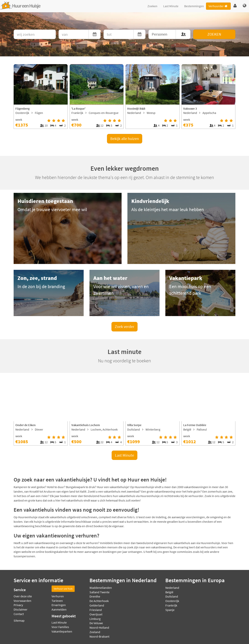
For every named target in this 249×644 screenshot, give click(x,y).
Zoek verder (124, 326)
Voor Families (60, 627)
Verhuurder (218, 6)
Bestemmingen (194, 6)
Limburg (95, 619)
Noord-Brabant (99, 636)
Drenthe (95, 596)
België (169, 592)
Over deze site (23, 596)
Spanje (170, 610)
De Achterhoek (99, 601)
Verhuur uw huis (63, 589)
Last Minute (171, 6)
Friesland (96, 610)
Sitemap (19, 620)
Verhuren (58, 596)
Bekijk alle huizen (125, 138)
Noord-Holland (99, 627)
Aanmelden (59, 609)
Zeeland (95, 632)
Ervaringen (59, 605)
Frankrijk (171, 605)
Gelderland (97, 605)
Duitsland (172, 596)
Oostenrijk (172, 601)
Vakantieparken (62, 631)
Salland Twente (100, 592)
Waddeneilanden (101, 588)
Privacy (18, 605)
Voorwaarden (22, 601)
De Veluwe (96, 623)
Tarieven (57, 601)
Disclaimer (21, 609)
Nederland (172, 588)
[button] (235, 6)
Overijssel (96, 614)
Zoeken (152, 6)
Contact (19, 614)
